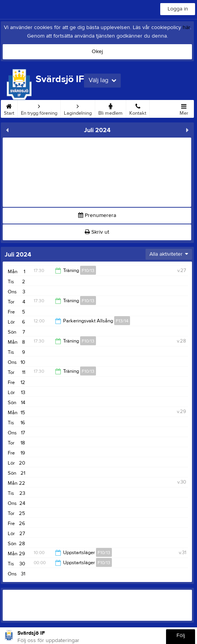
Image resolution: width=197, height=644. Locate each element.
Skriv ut (97, 232)
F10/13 (88, 270)
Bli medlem (110, 108)
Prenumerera (97, 215)
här (186, 28)
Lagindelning (78, 108)
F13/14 (122, 321)
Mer (184, 108)
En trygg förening (39, 108)
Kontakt (138, 108)
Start (9, 108)
